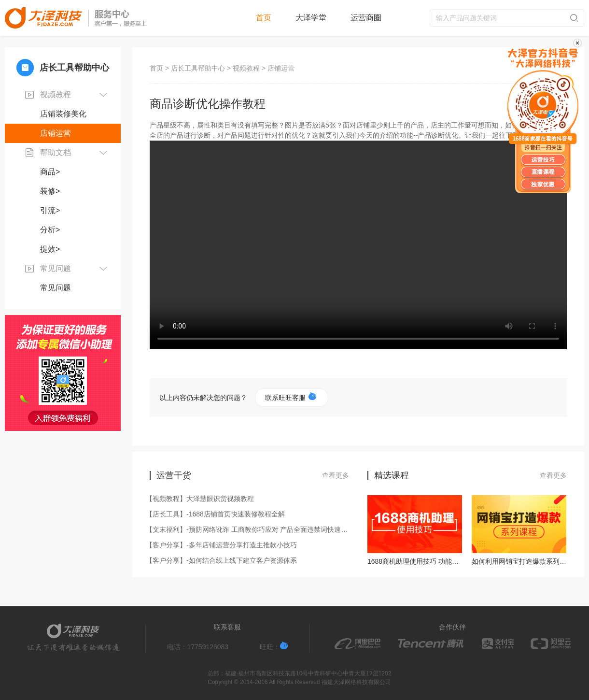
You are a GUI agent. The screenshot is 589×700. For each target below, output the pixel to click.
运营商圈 (366, 18)
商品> (50, 172)
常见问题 (56, 288)
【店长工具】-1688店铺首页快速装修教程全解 (217, 514)
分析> (50, 230)
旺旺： (274, 646)
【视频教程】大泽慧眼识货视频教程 (202, 499)
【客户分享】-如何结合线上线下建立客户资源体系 (223, 560)
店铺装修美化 (63, 114)
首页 (264, 18)
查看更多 (336, 475)
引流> (50, 210)
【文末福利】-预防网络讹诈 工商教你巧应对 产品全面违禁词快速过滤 (249, 529)
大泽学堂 (311, 18)
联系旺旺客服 (291, 397)
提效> (50, 249)
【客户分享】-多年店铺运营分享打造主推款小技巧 (223, 545)
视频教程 (246, 68)
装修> (50, 191)
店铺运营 (56, 133)
